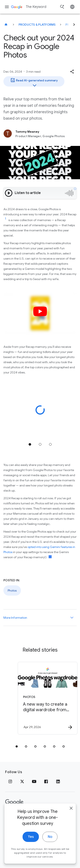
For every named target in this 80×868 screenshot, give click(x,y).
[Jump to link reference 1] (6, 219)
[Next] (74, 25)
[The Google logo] (14, 802)
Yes (31, 842)
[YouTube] (34, 781)
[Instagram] (10, 781)
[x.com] (22, 781)
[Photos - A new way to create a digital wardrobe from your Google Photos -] (48, 698)
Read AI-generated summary (34, 82)
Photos (12, 590)
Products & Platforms (37, 25)
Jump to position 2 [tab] (40, 444)
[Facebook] (46, 781)
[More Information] (72, 618)
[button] (72, 72)
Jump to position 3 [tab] (50, 444)
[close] (71, 814)
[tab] (17, 746)
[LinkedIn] (58, 781)
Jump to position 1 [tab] (30, 444)
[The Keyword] (6, 25)
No (50, 842)
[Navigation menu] (7, 7)
